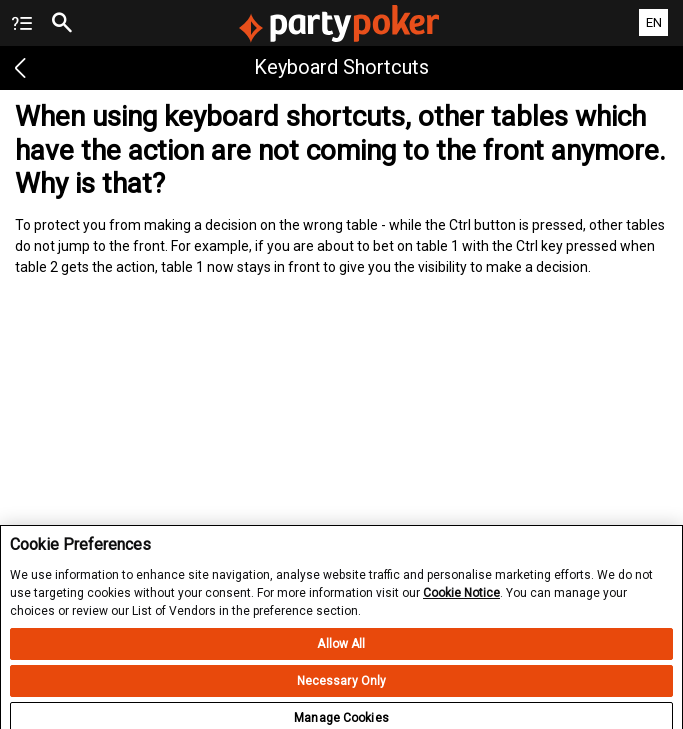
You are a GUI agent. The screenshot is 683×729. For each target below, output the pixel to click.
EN (654, 22)
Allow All (341, 652)
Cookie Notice (461, 602)
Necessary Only (342, 689)
